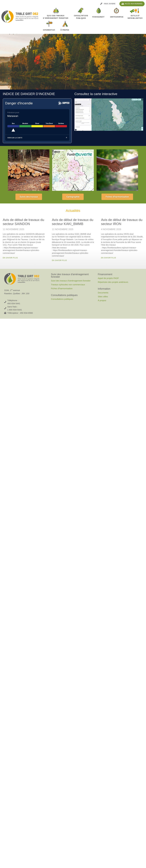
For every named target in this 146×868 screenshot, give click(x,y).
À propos (66, 30)
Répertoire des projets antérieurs (113, 282)
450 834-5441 (14, 303)
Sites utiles (103, 296)
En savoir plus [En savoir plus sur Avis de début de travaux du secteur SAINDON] (10, 258)
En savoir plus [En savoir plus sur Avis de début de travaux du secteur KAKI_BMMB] (59, 260)
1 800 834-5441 (15, 310)
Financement (99, 17)
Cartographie (117, 17)
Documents (103, 293)
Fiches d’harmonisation (62, 288)
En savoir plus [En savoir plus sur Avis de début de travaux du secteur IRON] (109, 258)
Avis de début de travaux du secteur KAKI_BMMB (73, 222)
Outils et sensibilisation (135, 17)
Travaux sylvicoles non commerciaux (68, 285)
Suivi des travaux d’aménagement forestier (56, 17)
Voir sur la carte (37, 138)
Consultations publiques (62, 299)
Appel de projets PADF (108, 278)
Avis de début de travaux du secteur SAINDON (23, 222)
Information (50, 30)
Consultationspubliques (81, 17)
